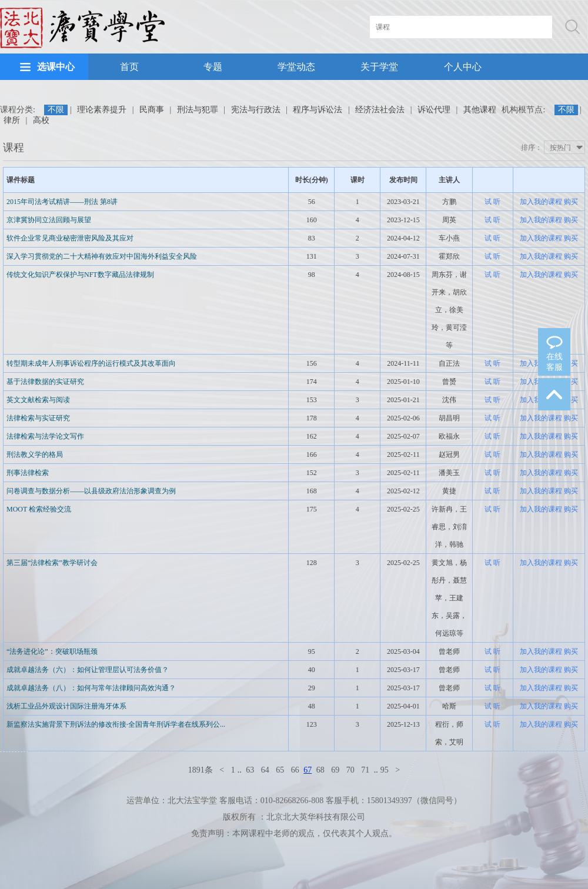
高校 (41, 120)
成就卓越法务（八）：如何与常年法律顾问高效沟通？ (91, 688)
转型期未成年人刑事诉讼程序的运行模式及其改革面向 (91, 363)
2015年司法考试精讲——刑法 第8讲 (62, 202)
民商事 (152, 110)
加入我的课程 (541, 202)
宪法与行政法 (256, 110)
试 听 (492, 202)
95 (385, 770)
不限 (56, 110)
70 (350, 770)
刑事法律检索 (28, 473)
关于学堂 (379, 67)
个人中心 (463, 67)
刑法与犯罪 (198, 110)
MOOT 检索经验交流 (39, 509)
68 (320, 770)
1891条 (201, 770)
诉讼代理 (434, 110)
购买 (571, 202)
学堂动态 (296, 67)
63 (250, 770)
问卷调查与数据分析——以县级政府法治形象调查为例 (91, 491)
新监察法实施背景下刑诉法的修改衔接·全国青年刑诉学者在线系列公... (116, 724)
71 (365, 770)
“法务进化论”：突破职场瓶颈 (52, 651)
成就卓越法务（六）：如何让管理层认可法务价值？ (88, 670)
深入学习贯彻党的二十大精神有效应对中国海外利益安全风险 (102, 256)
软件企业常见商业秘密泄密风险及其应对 (70, 238)
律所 (12, 120)
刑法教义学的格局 (35, 454)
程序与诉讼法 (318, 110)
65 (280, 770)
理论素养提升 (102, 110)
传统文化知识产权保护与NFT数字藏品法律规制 (80, 275)
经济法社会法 (380, 110)
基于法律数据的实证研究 (45, 382)
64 (265, 770)
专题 (213, 67)
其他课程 (480, 110)
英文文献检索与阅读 (38, 400)
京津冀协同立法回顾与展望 (49, 220)
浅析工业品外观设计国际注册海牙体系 (66, 706)
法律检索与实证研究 (38, 418)
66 (295, 770)
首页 (129, 67)
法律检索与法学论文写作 (45, 436)
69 (335, 770)
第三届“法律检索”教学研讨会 (52, 563)
